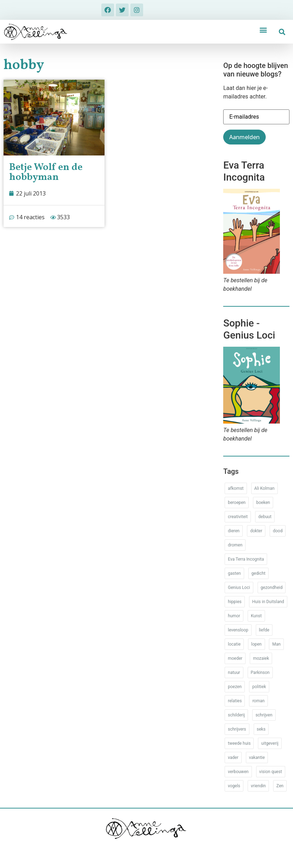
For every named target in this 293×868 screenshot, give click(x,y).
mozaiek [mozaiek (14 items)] (261, 658)
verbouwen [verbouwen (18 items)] (238, 772)
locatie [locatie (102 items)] (234, 644)
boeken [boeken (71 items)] (263, 503)
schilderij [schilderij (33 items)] (236, 715)
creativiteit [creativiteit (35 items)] (238, 517)
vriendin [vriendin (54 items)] (258, 786)
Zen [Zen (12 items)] (280, 786)
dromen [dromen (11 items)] (235, 545)
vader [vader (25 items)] (233, 758)
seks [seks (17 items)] (261, 729)
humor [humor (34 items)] (234, 616)
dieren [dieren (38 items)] (234, 531)
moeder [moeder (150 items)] (235, 658)
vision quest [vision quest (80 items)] (271, 772)
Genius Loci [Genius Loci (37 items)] (239, 588)
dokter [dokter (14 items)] (256, 531)
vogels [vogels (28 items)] (234, 786)
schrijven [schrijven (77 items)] (264, 715)
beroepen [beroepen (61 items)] (237, 503)
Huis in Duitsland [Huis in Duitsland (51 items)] (268, 602)
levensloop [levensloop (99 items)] (238, 630)
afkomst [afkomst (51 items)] (236, 488)
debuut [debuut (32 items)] (265, 517)
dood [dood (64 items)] (278, 531)
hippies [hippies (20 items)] (235, 602)
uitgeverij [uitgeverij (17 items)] (270, 743)
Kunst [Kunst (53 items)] (256, 616)
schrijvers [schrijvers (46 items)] (237, 729)
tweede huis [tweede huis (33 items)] (239, 743)
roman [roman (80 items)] (258, 701)
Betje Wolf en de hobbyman (46, 172)
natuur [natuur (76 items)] (234, 673)
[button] (263, 30)
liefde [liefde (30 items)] (264, 630)
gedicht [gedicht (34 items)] (259, 573)
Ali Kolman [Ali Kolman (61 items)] (264, 488)
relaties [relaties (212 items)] (235, 701)
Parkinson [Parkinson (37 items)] (260, 673)
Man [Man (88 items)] (276, 644)
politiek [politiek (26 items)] (259, 687)
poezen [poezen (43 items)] (235, 687)
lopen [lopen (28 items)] (257, 644)
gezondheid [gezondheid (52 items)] (272, 588)
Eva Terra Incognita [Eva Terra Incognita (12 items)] (246, 559)
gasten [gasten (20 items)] (234, 573)
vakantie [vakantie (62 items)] (257, 758)
